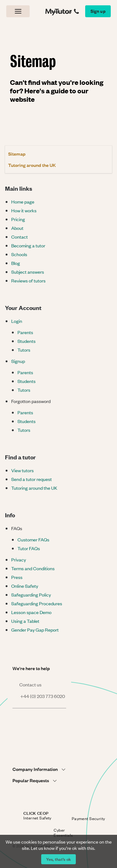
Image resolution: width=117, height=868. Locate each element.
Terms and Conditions (33, 568)
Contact (19, 237)
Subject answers (28, 272)
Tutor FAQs (29, 548)
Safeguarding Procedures (37, 603)
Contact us (27, 684)
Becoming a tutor (28, 245)
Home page (23, 201)
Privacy (19, 559)
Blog (16, 263)
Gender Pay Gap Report (35, 630)
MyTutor (57, 11)
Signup (18, 361)
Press (17, 577)
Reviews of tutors (28, 280)
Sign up (98, 11)
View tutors (22, 470)
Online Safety (25, 586)
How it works (24, 210)
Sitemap (17, 154)
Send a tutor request (32, 479)
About (17, 228)
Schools (19, 254)
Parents (25, 332)
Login (17, 321)
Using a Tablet (25, 621)
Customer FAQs (33, 539)
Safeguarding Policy (31, 594)
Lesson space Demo (31, 612)
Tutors (24, 350)
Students (27, 341)
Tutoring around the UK (32, 165)
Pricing (18, 219)
